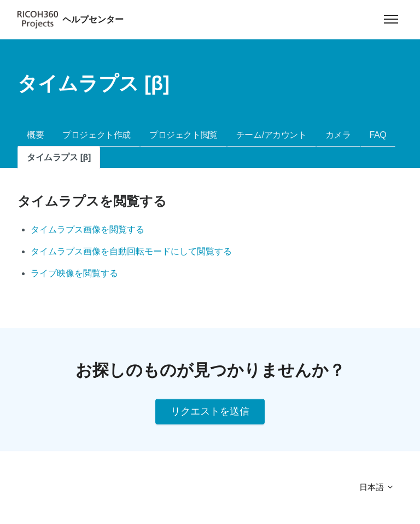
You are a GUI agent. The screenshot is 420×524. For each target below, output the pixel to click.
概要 (35, 135)
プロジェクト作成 (97, 135)
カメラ (338, 135)
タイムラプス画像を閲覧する (87, 229)
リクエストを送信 (210, 411)
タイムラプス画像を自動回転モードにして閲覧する (131, 251)
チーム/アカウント (272, 135)
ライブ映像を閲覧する (74, 273)
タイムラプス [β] (59, 157)
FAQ (378, 135)
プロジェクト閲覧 (183, 135)
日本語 (377, 487)
